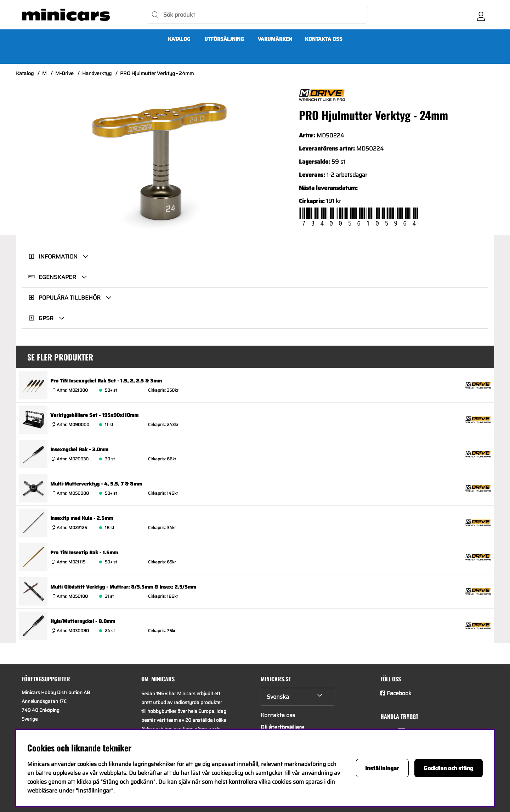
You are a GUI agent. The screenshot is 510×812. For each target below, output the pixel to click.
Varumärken (275, 39)
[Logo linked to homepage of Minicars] (66, 15)
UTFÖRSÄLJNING (224, 39)
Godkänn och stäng (448, 768)
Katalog (179, 39)
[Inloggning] (481, 15)
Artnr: (72, 390)
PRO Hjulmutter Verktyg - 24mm (157, 73)
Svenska (278, 697)
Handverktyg (97, 73)
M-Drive (64, 73)
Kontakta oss (324, 39)
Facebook (399, 693)
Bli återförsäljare (282, 727)
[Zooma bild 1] (159, 162)
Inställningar (382, 768)
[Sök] (257, 15)
